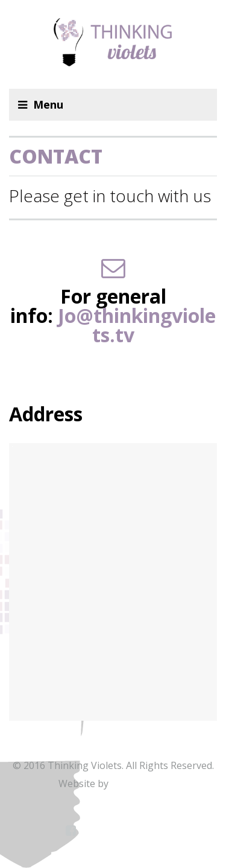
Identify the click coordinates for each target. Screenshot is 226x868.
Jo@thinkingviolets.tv (137, 325)
